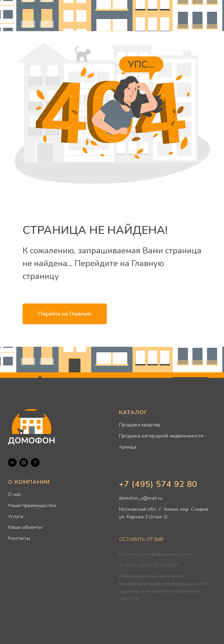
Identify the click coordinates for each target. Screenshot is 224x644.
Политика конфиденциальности (156, 554)
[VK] (12, 462)
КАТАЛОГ (133, 412)
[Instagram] (24, 462)
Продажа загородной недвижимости (161, 436)
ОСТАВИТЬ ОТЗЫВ (141, 539)
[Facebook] (35, 462)
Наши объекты (25, 527)
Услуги (16, 516)
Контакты (19, 538)
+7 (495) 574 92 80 (158, 484)
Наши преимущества (32, 505)
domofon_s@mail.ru (141, 498)
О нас (15, 494)
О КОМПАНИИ (29, 482)
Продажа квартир (140, 425)
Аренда (128, 447)
